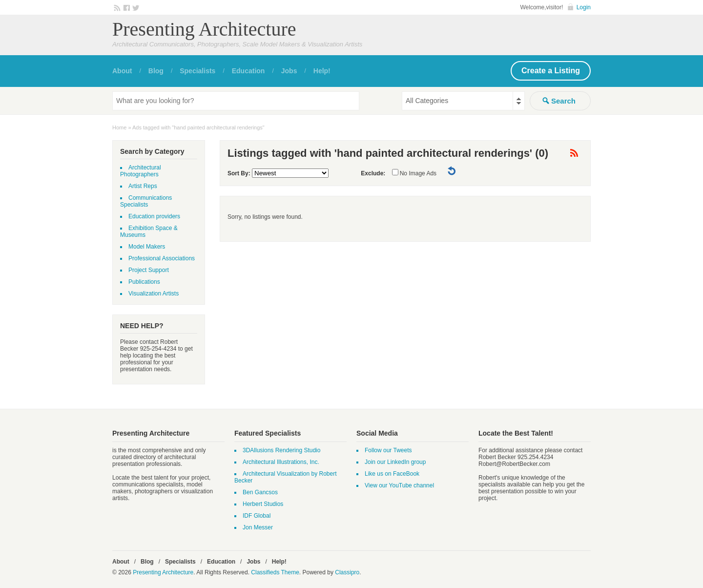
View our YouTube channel (399, 485)
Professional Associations (162, 258)
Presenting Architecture (204, 29)
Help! (322, 71)
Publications (144, 282)
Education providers (154, 216)
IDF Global (257, 516)
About (122, 71)
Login (584, 7)
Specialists (197, 71)
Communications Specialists (146, 201)
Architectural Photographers (141, 171)
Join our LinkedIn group (395, 462)
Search (563, 101)
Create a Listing (551, 71)
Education (248, 71)
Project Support (149, 270)
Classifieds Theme (275, 572)
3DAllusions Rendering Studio (281, 450)
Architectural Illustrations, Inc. (281, 462)
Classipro (347, 572)
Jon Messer (258, 527)
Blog (156, 71)
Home (119, 127)
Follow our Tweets (388, 450)
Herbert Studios (263, 504)
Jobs (289, 71)
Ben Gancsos (260, 492)
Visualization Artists (154, 294)
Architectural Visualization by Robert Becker (286, 477)
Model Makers (147, 247)
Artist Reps (143, 186)
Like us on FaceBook (392, 474)
